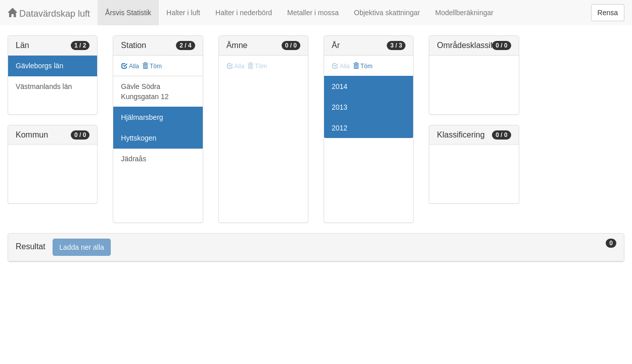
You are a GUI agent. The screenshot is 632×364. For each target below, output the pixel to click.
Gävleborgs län (39, 66)
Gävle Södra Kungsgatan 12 (145, 92)
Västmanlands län (44, 86)
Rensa (608, 13)
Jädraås (133, 159)
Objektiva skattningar (387, 13)
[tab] (316, 247)
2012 (340, 128)
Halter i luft (183, 13)
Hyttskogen (139, 138)
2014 (340, 86)
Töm (152, 66)
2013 (340, 107)
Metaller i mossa (313, 13)
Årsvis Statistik (128, 13)
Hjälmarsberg (142, 117)
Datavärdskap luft (49, 13)
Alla (130, 66)
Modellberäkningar (464, 13)
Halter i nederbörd (244, 13)
